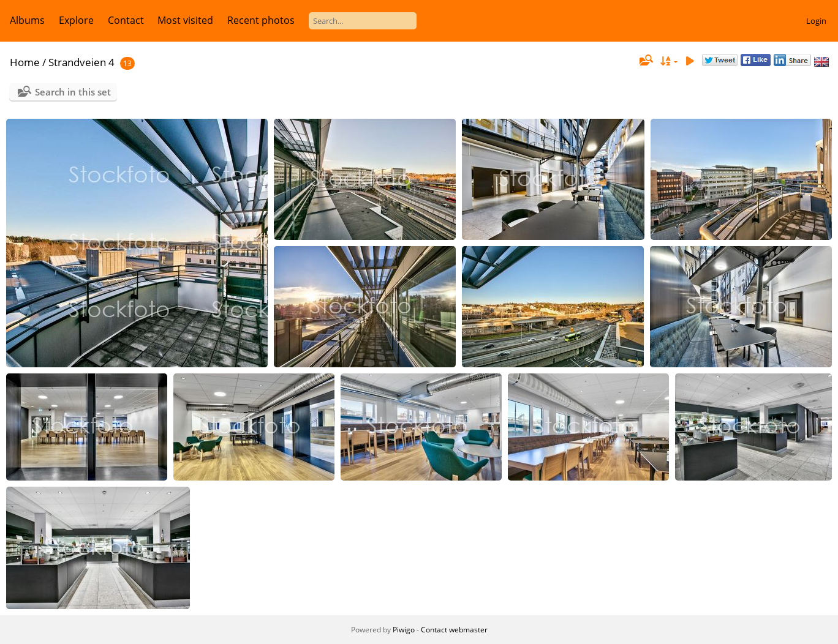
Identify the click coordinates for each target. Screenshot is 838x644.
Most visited (185, 20)
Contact (126, 20)
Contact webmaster (454, 630)
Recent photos (261, 20)
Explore (76, 20)
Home (25, 62)
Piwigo (404, 630)
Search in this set (73, 92)
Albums (27, 20)
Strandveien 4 (81, 62)
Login (816, 21)
